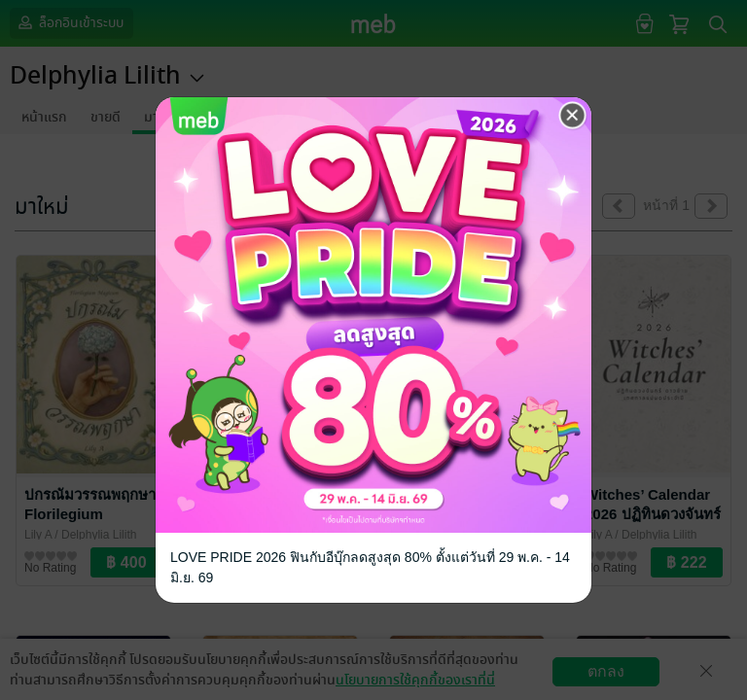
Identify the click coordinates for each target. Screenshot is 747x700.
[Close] (573, 116)
